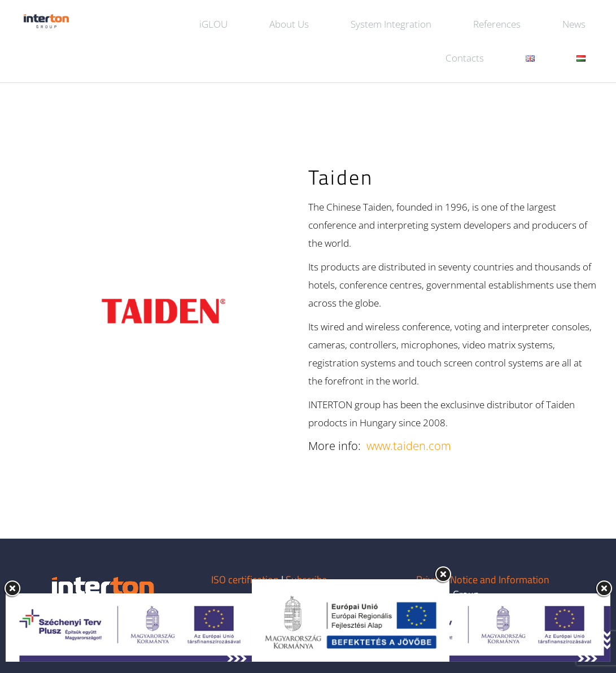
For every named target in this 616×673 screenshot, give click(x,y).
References (497, 24)
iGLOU (213, 24)
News (574, 24)
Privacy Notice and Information (483, 580)
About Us (289, 24)
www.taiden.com (409, 446)
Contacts (465, 58)
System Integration (391, 24)
